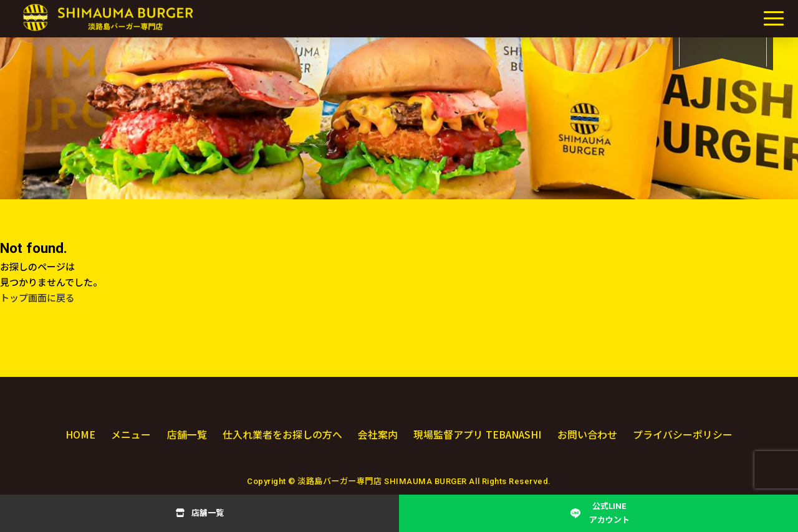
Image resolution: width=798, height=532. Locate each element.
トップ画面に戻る (37, 298)
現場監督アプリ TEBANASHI (477, 434)
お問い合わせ (587, 434)
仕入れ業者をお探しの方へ (282, 434)
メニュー (131, 434)
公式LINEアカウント (609, 513)
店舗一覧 (208, 513)
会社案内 (377, 434)
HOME (80, 434)
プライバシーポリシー (683, 434)
